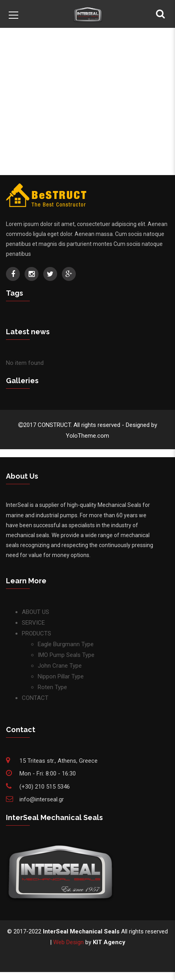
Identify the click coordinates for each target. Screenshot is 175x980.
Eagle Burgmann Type (66, 644)
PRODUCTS (37, 633)
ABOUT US (36, 612)
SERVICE (33, 623)
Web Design (68, 942)
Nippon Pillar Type (61, 676)
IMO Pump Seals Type (66, 655)
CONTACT (35, 698)
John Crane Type (60, 666)
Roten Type (52, 687)
